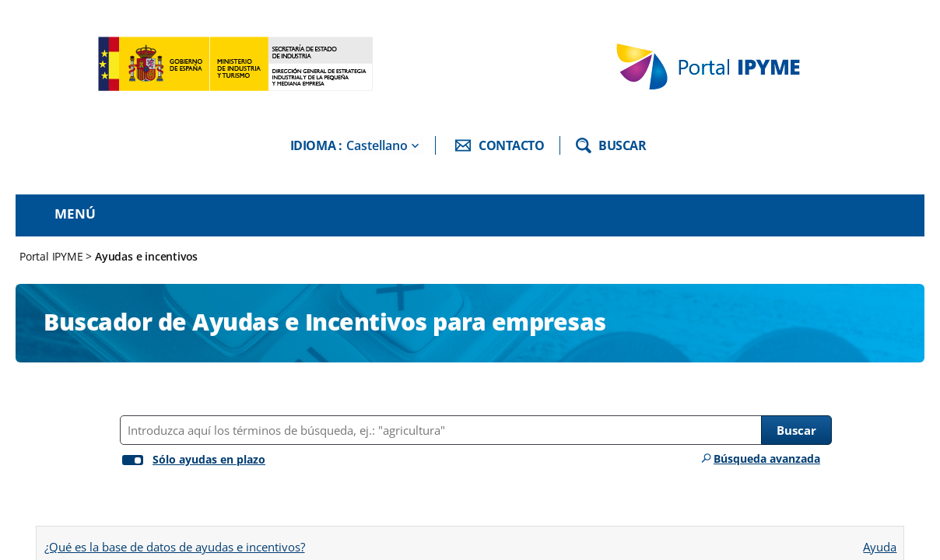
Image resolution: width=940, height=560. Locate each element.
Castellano (377, 145)
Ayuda (879, 542)
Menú (75, 213)
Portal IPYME (53, 256)
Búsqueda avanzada (767, 458)
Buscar (796, 430)
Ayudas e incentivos (146, 256)
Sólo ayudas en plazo (209, 459)
